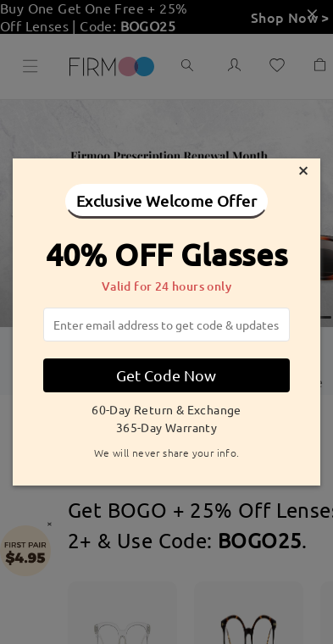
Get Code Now (166, 375)
